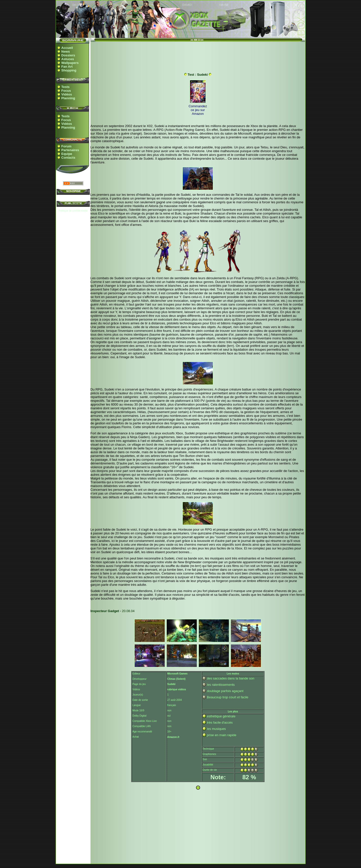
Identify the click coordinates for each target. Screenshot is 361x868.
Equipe (67, 154)
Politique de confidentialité (73, 211)
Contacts (68, 158)
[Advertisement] (198, 56)
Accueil (67, 48)
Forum (66, 146)
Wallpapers (70, 63)
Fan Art (67, 67)
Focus (66, 91)
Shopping (69, 70)
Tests (66, 87)
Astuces (68, 59)
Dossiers (68, 55)
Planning (68, 98)
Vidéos (67, 94)
